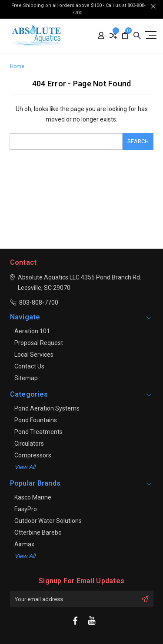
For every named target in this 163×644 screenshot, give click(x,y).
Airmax (24, 544)
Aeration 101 (32, 331)
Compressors (33, 455)
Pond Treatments (38, 432)
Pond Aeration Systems (47, 408)
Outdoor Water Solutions (48, 521)
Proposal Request (39, 343)
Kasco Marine (33, 497)
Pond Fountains (36, 420)
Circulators (29, 444)
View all (25, 467)
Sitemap (26, 378)
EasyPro (26, 509)
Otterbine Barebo (38, 532)
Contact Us (29, 366)
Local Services (34, 355)
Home (17, 66)
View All (25, 556)
